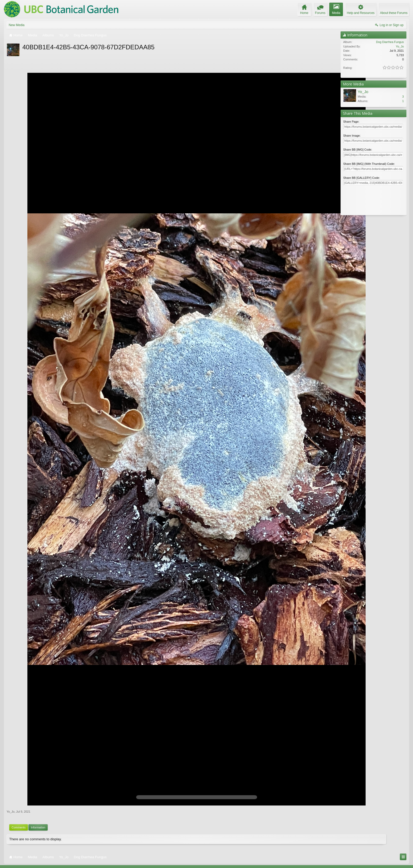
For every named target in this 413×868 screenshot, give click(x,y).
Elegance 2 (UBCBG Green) (23, 855)
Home (391, 855)
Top (398, 855)
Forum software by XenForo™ (42, 860)
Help (382, 855)
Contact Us (368, 855)
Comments (19, 812)
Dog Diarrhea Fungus (390, 42)
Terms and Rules (397, 860)
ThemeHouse (66, 864)
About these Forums (394, 13)
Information (38, 812)
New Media (17, 25)
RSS (406, 855)
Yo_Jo (11, 797)
